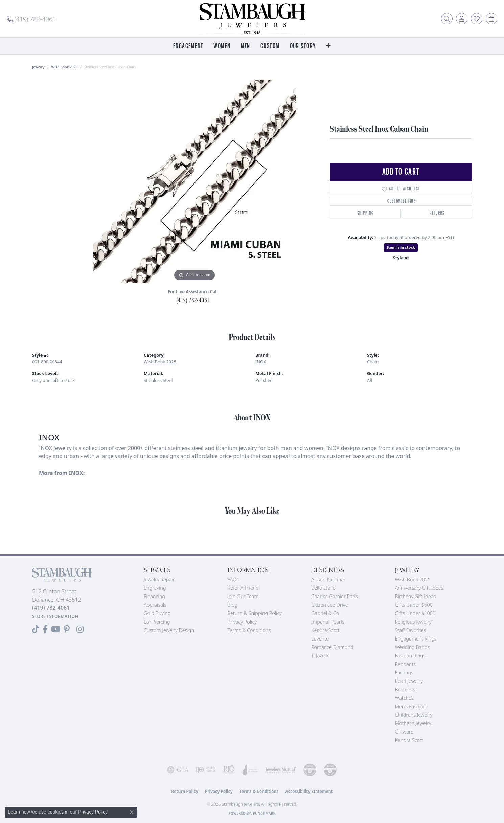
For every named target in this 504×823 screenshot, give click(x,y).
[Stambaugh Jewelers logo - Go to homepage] (252, 19)
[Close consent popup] (132, 812)
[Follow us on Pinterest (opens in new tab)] (67, 629)
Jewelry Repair (159, 579)
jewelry (38, 67)
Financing (154, 596)
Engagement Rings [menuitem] (416, 639)
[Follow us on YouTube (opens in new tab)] (56, 629)
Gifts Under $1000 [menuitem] (415, 613)
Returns (437, 213)
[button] (447, 19)
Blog (233, 605)
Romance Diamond (332, 647)
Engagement (188, 46)
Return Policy (185, 791)
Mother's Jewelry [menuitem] (413, 723)
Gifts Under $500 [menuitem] (414, 605)
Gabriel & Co (325, 613)
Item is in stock (401, 247)
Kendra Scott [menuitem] (409, 740)
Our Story (303, 46)
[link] (31, 19)
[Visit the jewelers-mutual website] (281, 770)
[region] (194, 181)
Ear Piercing (157, 622)
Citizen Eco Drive (329, 605)
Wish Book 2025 (65, 67)
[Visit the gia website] (178, 770)
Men (246, 46)
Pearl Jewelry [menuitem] (409, 681)
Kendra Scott (325, 630)
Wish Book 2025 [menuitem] (413, 579)
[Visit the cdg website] (310, 770)
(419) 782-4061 (193, 300)
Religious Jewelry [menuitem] (413, 622)
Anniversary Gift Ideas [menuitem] (419, 588)
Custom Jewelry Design (169, 630)
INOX (261, 362)
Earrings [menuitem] (404, 673)
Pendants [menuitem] (406, 664)
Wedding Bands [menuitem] (413, 647)
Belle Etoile (323, 588)
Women (222, 46)
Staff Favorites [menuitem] (411, 630)
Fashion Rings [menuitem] (410, 656)
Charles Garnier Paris (335, 596)
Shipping (365, 213)
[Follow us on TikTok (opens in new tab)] (36, 629)
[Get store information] (55, 616)
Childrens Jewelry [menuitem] (414, 715)
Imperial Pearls (328, 622)
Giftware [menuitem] (404, 732)
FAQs (233, 579)
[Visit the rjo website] (229, 770)
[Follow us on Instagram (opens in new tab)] (80, 629)
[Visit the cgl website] (330, 770)
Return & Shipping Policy (255, 613)
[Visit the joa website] (250, 770)
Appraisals (155, 605)
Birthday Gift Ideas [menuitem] (416, 596)
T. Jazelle (320, 656)
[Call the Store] (51, 608)
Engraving (155, 588)
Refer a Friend (243, 588)
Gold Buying (157, 613)
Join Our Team (243, 596)
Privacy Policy (242, 622)
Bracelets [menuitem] (405, 689)
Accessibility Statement (309, 791)
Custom (270, 46)
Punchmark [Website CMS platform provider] (264, 813)
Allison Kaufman (329, 579)
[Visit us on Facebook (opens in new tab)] (45, 629)
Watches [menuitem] (404, 698)
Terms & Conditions (249, 630)
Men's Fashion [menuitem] (411, 706)
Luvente (320, 639)
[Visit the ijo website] (206, 770)
